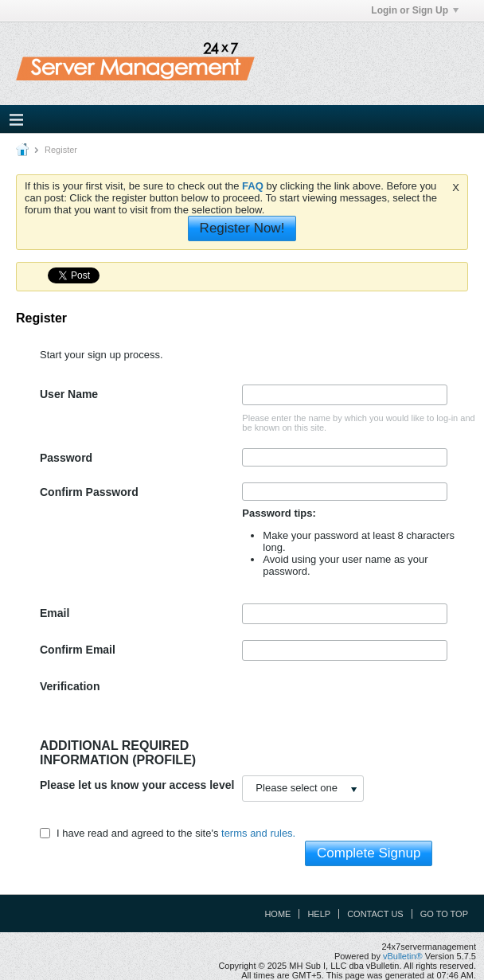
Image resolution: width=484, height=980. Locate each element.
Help (319, 914)
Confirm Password (89, 492)
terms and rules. (258, 833)
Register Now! (242, 228)
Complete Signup (369, 853)
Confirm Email (78, 650)
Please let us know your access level (137, 785)
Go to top (444, 914)
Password (66, 458)
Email (55, 613)
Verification (70, 686)
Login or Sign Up (415, 10)
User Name (69, 394)
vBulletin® (403, 956)
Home (277, 914)
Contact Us (375, 914)
